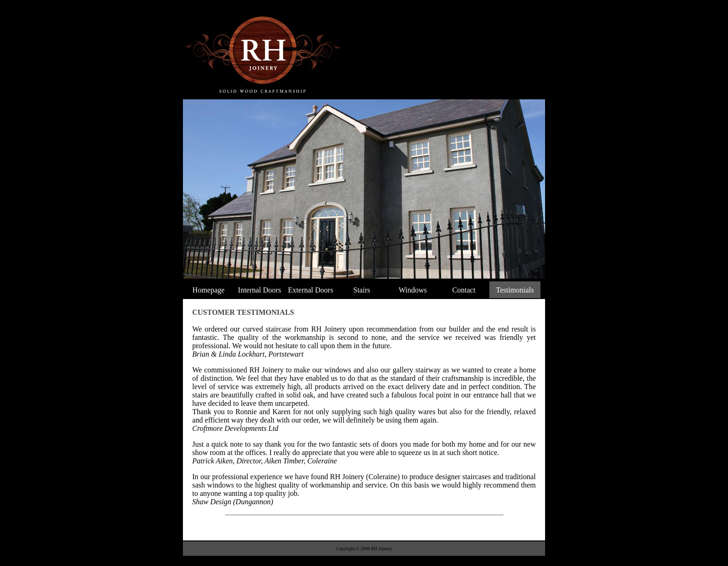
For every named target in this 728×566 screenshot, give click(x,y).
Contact (464, 290)
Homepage (208, 290)
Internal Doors (260, 290)
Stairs (362, 290)
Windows (413, 290)
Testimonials (515, 290)
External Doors (310, 290)
